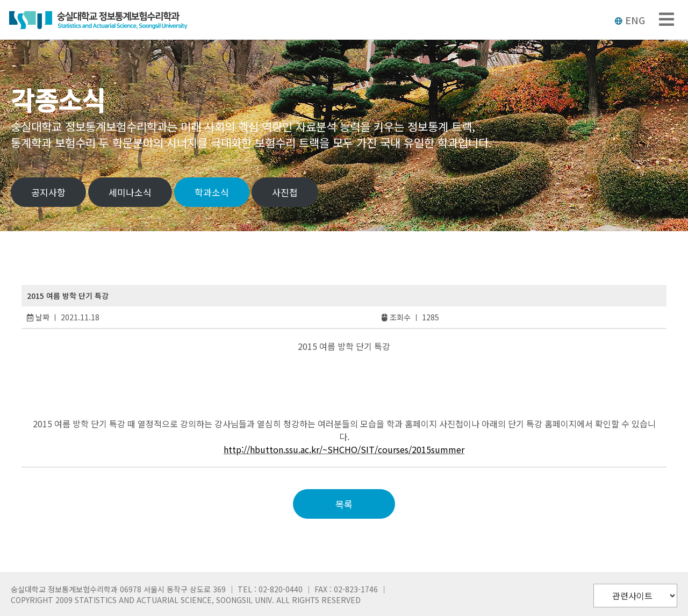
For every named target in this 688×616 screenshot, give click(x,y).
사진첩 (285, 192)
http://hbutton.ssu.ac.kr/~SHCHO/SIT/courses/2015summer (344, 449)
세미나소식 (130, 192)
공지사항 (48, 192)
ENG (630, 20)
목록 (344, 504)
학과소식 (212, 192)
